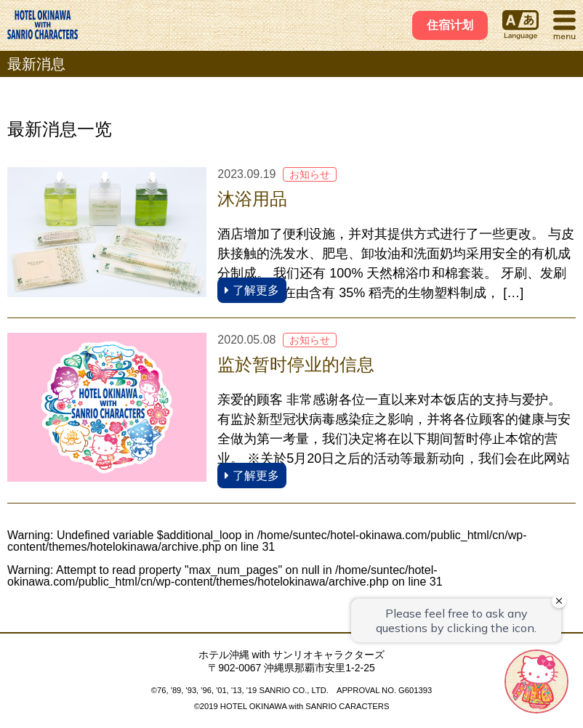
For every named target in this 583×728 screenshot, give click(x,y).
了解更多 (252, 290)
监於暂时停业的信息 (296, 364)
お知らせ (310, 174)
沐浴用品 (252, 199)
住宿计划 (450, 25)
